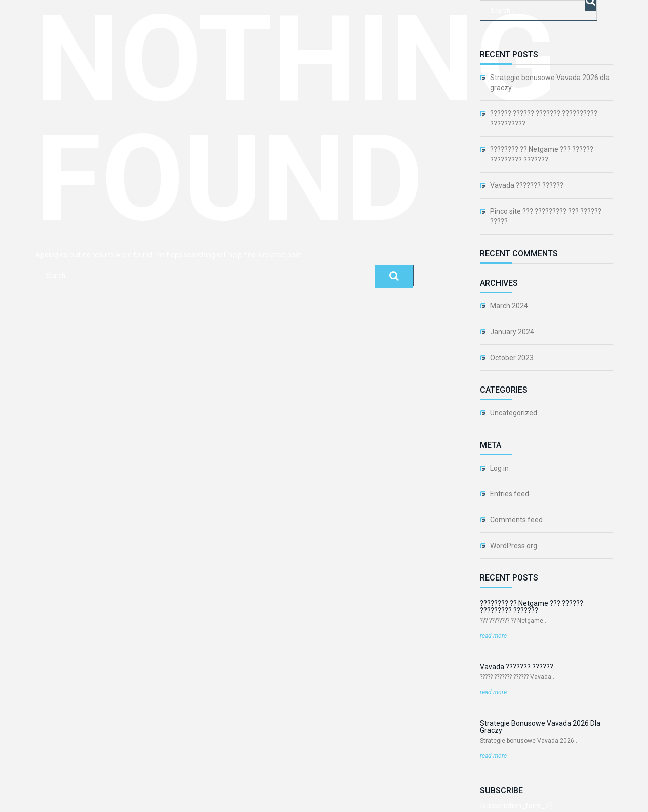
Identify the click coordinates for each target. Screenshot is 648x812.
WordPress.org (514, 546)
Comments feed (516, 520)
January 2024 (512, 332)
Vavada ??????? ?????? (527, 185)
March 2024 (509, 306)
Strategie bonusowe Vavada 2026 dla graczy (550, 83)
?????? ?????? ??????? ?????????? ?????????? (544, 119)
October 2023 (512, 358)
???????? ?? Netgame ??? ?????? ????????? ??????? (542, 154)
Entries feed (510, 494)
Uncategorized (514, 413)
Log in (499, 468)
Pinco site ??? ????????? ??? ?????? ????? (546, 216)
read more (493, 636)
